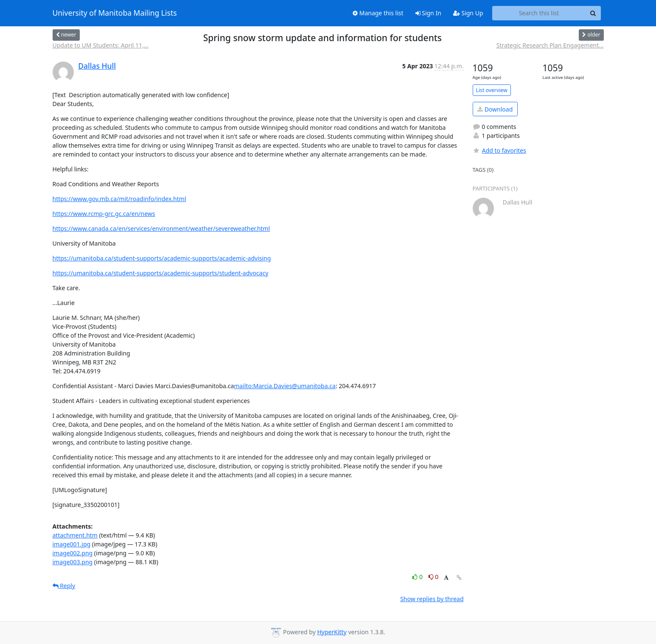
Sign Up (468, 13)
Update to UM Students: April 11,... (101, 45)
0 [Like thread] (418, 577)
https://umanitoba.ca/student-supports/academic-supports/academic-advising (162, 258)
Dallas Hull (97, 66)
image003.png (73, 562)
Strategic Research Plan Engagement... (550, 45)
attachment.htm (75, 535)
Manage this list (378, 13)
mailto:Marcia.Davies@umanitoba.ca (285, 386)
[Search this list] (539, 13)
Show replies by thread (432, 599)
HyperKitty (332, 632)
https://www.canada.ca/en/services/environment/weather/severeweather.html (161, 228)
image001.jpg (72, 544)
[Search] (593, 13)
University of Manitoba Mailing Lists (115, 13)
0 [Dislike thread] (434, 577)
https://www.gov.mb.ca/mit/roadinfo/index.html (119, 199)
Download (495, 109)
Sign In (428, 13)
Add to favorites (499, 150)
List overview (492, 90)
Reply (64, 586)
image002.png (73, 553)
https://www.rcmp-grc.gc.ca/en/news (104, 214)
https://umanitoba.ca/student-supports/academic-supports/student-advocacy (161, 273)
